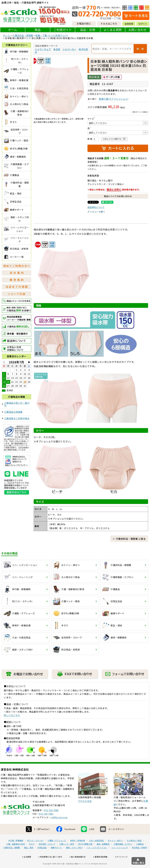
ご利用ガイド (63, 30)
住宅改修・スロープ (47, 853)
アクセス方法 (85, 810)
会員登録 (129, 24)
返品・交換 (88, 30)
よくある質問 (113, 30)
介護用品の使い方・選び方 (17, 404)
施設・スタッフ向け (74, 857)
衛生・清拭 (29, 857)
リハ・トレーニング (120, 857)
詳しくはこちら (12, 715)
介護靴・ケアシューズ (57, 850)
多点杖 (57, 49)
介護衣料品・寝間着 (23, 35)
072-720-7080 (51, 820)
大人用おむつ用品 (134, 850)
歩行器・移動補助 (16, 850)
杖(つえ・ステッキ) (35, 850)
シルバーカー (70, 49)
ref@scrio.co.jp (59, 827)
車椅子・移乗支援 (77, 850)
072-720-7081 (46, 823)
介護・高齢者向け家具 (16, 853)
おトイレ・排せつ (115, 850)
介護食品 (140, 853)
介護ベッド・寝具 (67, 853)
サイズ (92, 119)
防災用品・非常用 (139, 857)
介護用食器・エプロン (123, 853)
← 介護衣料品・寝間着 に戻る (129, 539)
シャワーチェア (43, 49)
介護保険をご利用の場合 (17, 418)
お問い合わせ (138, 30)
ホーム (13, 30)
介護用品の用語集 (13, 412)
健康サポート (56, 857)
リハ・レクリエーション (97, 857)
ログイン (143, 24)
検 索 (140, 49)
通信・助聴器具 (103, 853)
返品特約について (96, 207)
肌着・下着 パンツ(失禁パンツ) (52, 35)
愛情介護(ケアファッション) (113, 99)
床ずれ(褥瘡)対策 (85, 853)
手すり (32, 853)
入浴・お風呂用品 (96, 850)
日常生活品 (42, 857)
